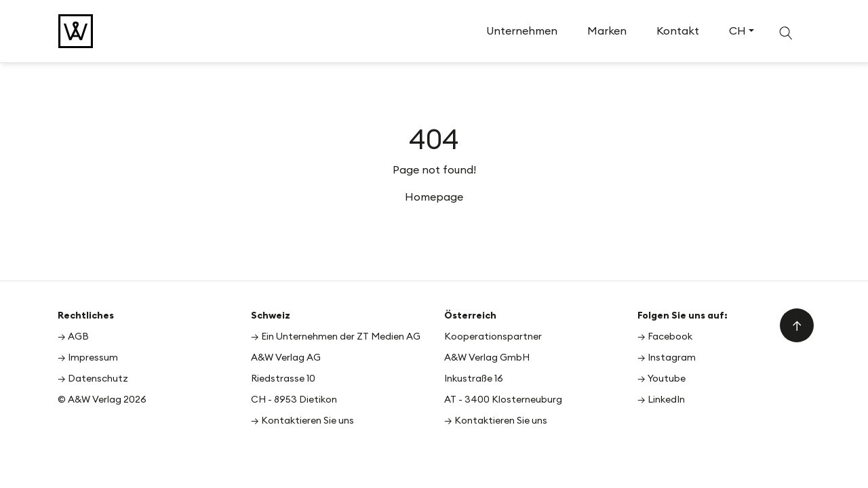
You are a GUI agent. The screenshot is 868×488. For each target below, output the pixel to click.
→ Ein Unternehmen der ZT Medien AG (336, 336)
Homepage (434, 197)
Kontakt (678, 30)
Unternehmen (522, 30)
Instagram (672, 357)
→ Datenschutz (93, 378)
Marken (607, 30)
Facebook (670, 336)
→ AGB (73, 336)
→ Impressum (88, 357)
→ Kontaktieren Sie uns (302, 420)
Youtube (667, 378)
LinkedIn (666, 399)
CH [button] (737, 30)
